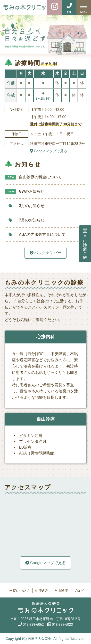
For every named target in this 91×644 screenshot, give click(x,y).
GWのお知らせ (32, 191)
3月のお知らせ (32, 206)
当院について (19, 591)
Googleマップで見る (49, 151)
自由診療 (61, 591)
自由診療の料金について (40, 177)
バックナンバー (46, 253)
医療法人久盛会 (40, 639)
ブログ (79, 591)
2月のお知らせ (32, 220)
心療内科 (42, 591)
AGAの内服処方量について (42, 234)
